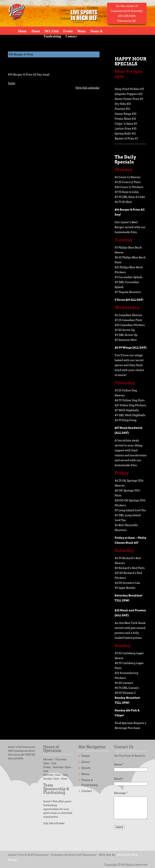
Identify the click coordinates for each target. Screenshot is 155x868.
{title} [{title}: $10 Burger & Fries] (12, 83)
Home (22, 31)
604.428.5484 (16, 759)
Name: (119, 764)
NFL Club (52, 31)
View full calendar (87, 88)
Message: (121, 793)
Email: (119, 779)
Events (68, 31)
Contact (71, 36)
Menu (81, 31)
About (35, 31)
